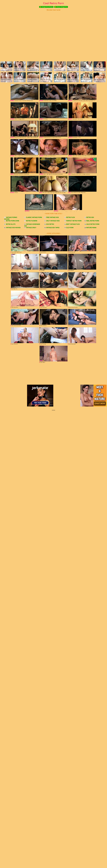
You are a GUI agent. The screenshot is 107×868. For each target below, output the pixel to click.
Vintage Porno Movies (46, 7)
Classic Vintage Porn (61, 7)
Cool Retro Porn (54, 3)
